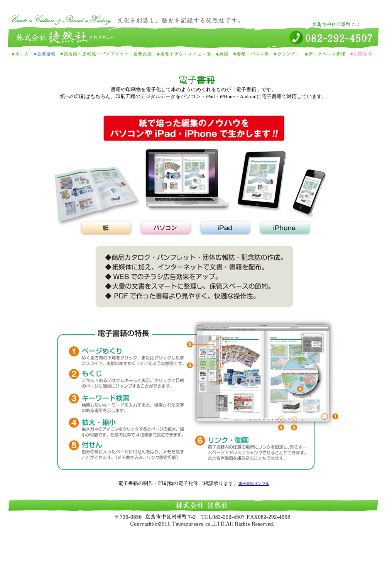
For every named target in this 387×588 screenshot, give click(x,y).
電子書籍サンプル (254, 484)
